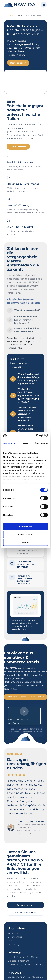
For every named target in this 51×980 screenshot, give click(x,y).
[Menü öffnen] (44, 5)
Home (11, 15)
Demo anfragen (18, 63)
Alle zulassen (26, 527)
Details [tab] (25, 443)
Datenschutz (15, 937)
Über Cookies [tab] (41, 443)
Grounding (14, 944)
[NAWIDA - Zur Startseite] (20, 5)
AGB (10, 941)
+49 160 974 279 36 (26, 913)
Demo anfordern (18, 147)
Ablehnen (25, 542)
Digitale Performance (19, 961)
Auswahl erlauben (25, 535)
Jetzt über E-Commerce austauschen (26, 697)
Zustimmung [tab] (9, 443)
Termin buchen (26, 905)
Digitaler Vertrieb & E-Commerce (25, 957)
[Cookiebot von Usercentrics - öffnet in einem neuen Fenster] (36, 436)
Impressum (14, 933)
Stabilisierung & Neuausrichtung (25, 965)
